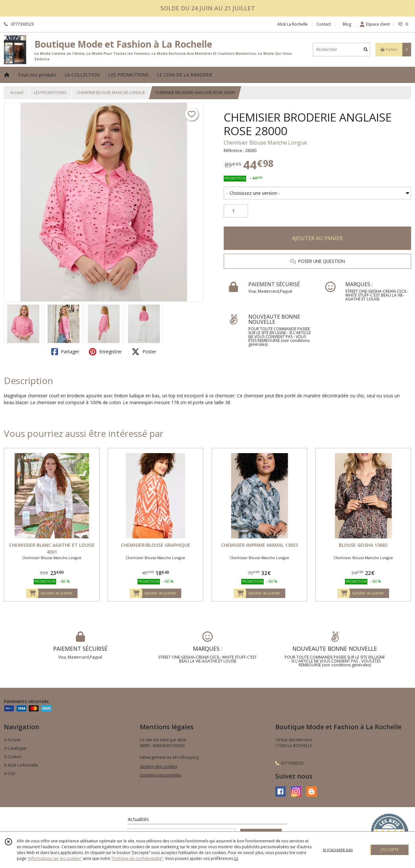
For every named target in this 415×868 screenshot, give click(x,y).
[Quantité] (236, 211)
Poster (144, 352)
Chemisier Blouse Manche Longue (265, 143)
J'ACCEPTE (390, 850)
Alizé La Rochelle (21, 765)
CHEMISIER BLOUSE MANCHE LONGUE (111, 93)
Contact (324, 24)
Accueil (17, 93)
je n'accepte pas (338, 850)
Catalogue (15, 748)
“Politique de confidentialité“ (137, 858)
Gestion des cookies (158, 766)
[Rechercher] (366, 49)
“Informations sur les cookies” (54, 858)
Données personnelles (160, 775)
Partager (65, 352)
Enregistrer (105, 352)
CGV (10, 774)
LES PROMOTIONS (50, 93)
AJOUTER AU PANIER (317, 238)
